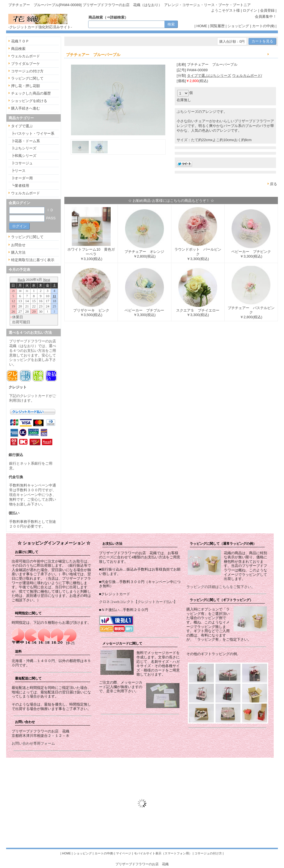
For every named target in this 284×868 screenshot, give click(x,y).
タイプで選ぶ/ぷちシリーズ (209, 76)
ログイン (250, 10)
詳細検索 (117, 17)
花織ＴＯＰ (20, 41)
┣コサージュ (22, 163)
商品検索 (18, 49)
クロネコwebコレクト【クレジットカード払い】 (138, 602)
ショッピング (238, 26)
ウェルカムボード (26, 56)
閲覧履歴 (217, 26)
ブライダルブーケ (26, 64)
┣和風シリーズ (24, 156)
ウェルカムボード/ (247, 76)
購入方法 (18, 252)
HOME (202, 26)
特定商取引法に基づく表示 (33, 260)
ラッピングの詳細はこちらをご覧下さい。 (221, 587)
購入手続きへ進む (26, 108)
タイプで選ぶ (22, 126)
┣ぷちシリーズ (24, 148)
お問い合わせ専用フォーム (33, 743)
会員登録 (267, 10)
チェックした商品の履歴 (31, 93)
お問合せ (18, 245)
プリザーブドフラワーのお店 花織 (142, 864)
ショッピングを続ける (29, 101)
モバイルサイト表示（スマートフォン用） (163, 853)
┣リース (18, 171)
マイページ (124, 853)
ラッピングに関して (27, 78)
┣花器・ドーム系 (26, 141)
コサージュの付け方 (27, 71)
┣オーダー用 (22, 178)
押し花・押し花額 (26, 86)
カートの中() (263, 26)
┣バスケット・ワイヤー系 (33, 133)
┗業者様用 (20, 186)
